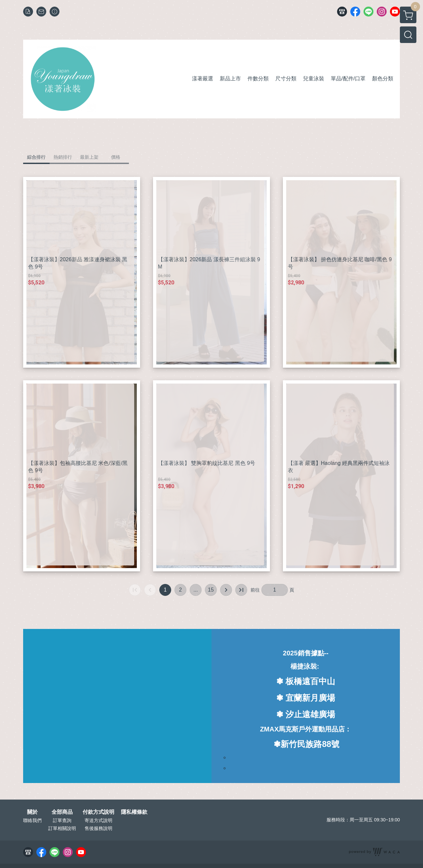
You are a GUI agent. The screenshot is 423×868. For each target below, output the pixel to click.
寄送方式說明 (98, 820)
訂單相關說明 (62, 828)
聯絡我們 (32, 820)
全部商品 (62, 812)
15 (211, 590)
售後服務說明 (98, 828)
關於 (32, 812)
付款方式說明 (98, 812)
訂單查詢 (62, 820)
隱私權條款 (134, 812)
